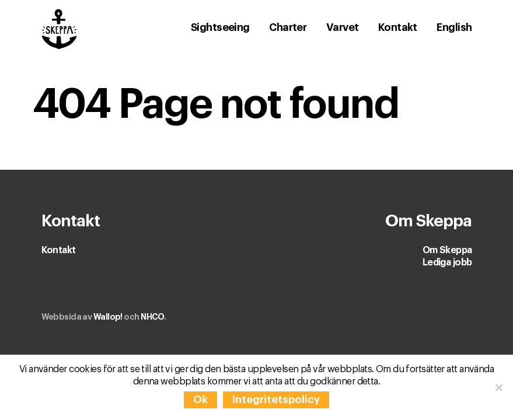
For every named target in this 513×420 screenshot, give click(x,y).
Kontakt (59, 250)
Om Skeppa (447, 250)
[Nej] (498, 387)
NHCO (152, 317)
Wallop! (108, 317)
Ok (200, 400)
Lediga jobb (447, 262)
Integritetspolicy (276, 400)
